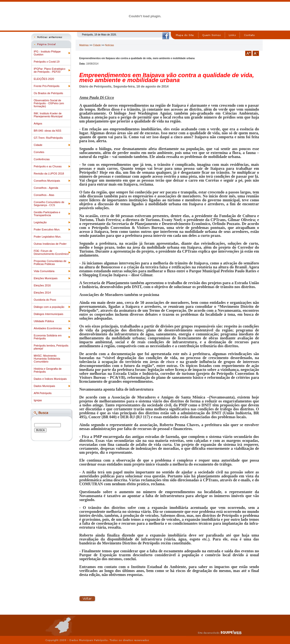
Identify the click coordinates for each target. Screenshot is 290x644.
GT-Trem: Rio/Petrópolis (48, 138)
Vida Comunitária (44, 271)
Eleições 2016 (42, 285)
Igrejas (38, 400)
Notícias (110, 45)
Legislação (40, 222)
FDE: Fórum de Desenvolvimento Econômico (51, 252)
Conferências (42, 159)
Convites (39, 152)
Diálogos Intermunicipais (48, 314)
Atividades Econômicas (48, 328)
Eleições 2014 (42, 293)
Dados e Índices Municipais (50, 379)
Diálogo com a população (49, 307)
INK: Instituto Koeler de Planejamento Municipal (48, 115)
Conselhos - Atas (44, 195)
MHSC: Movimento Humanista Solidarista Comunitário (47, 359)
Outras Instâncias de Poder (50, 244)
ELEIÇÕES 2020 (44, 79)
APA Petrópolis (43, 393)
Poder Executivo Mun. (47, 229)
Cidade (38, 145)
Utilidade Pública (44, 321)
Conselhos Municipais (47, 181)
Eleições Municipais (46, 278)
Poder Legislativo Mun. (48, 237)
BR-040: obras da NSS (48, 131)
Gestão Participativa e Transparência (47, 214)
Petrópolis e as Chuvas (48, 166)
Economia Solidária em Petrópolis (48, 337)
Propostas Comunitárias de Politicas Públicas (50, 262)
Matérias (84, 45)
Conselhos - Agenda (46, 188)
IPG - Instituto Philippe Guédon (47, 53)
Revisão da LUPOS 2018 (49, 174)
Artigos (38, 123)
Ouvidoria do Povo (45, 300)
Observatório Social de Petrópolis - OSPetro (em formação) (49, 103)
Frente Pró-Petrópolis (47, 86)
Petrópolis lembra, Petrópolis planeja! (51, 347)
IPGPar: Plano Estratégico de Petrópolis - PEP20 (49, 70)
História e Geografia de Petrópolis (48, 370)
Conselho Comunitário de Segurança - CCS (49, 204)
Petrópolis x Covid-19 (47, 62)
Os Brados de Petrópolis (48, 93)
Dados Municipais (44, 386)
